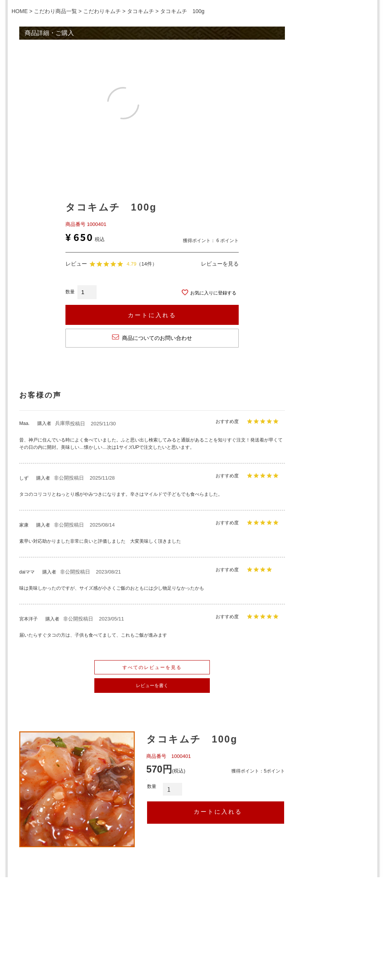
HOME (20, 11)
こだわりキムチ (102, 11)
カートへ (216, 813)
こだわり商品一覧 (55, 11)
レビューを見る (220, 264)
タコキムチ (141, 11)
